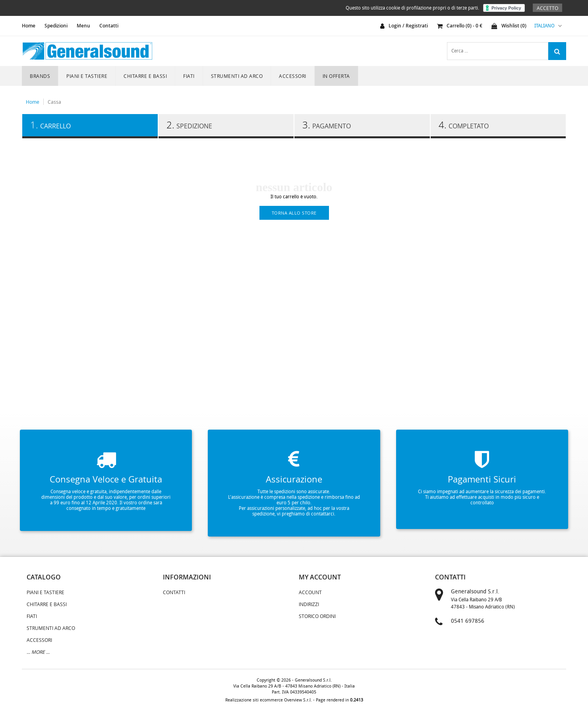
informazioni (187, 577)
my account (320, 577)
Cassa (54, 102)
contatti (450, 577)
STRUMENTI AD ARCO (237, 76)
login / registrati (408, 26)
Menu (83, 26)
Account (310, 592)
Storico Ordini (317, 616)
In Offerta (336, 76)
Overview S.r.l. (298, 700)
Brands (40, 76)
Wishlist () (509, 26)
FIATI (189, 76)
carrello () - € (460, 26)
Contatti (109, 26)
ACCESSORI (293, 76)
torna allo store (294, 213)
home (29, 26)
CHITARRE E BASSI (145, 76)
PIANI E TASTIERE (87, 76)
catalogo (44, 577)
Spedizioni (56, 26)
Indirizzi (309, 604)
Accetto (547, 8)
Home (33, 102)
